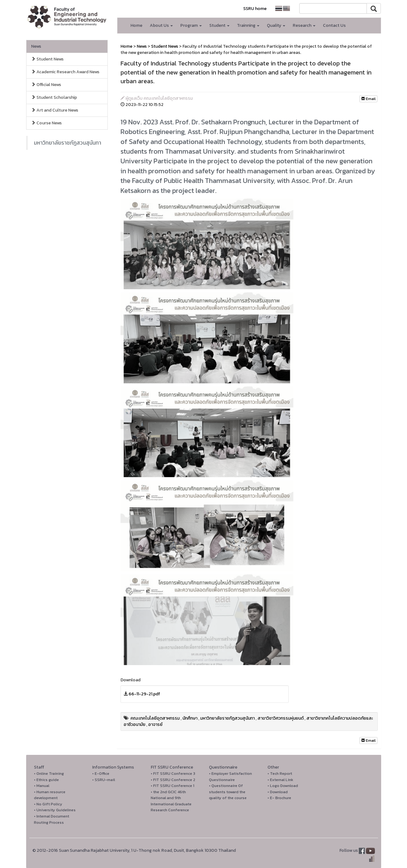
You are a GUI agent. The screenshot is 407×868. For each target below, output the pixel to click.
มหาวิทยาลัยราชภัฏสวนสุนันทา (68, 143)
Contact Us (334, 25)
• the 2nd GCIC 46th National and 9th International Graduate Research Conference (171, 801)
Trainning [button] (248, 25)
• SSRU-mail (104, 780)
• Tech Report (280, 773)
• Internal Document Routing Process (52, 819)
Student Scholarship (54, 97)
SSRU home (255, 9)
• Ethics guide (46, 780)
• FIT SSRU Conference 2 (173, 780)
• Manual (42, 786)
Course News (46, 123)
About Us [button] (161, 25)
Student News (47, 59)
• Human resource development (50, 795)
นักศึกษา (190, 718)
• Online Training (49, 773)
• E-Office (101, 773)
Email (368, 99)
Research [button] (304, 25)
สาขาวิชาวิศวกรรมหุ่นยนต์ (281, 718)
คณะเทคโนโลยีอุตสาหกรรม (155, 718)
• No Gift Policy (48, 804)
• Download (278, 792)
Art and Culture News (55, 110)
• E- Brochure (279, 798)
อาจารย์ (155, 724)
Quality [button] (276, 25)
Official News (46, 85)
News (36, 46)
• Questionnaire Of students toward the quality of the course (228, 792)
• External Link (280, 780)
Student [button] (219, 25)
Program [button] (191, 25)
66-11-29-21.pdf (144, 694)
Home (136, 25)
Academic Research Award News (65, 72)
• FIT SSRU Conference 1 (173, 786)
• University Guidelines (55, 810)
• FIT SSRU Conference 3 (173, 773)
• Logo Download (283, 786)
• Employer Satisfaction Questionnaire (230, 777)
